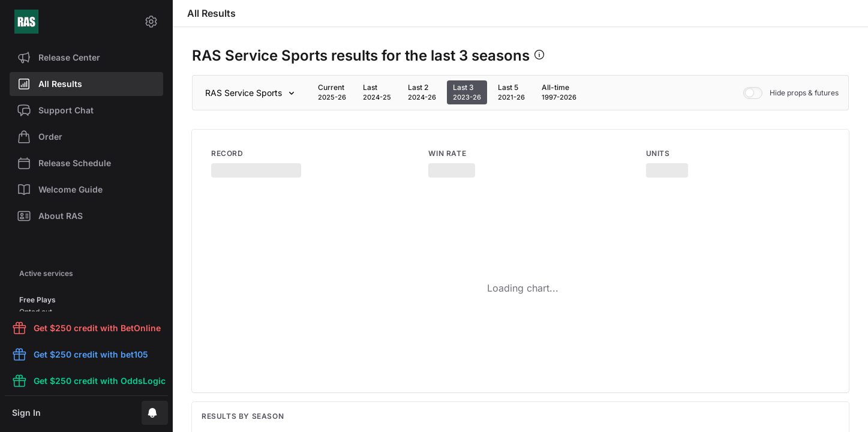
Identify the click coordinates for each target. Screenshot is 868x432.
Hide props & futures (791, 93)
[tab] (332, 92)
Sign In (26, 412)
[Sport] (252, 93)
